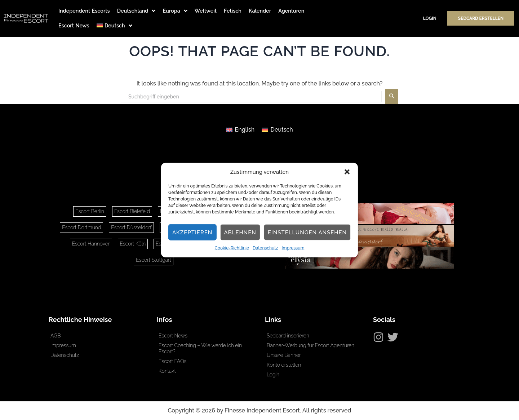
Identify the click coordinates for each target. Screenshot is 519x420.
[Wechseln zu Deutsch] (277, 130)
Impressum (293, 248)
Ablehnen (240, 233)
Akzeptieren (192, 233)
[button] (347, 172)
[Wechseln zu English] (240, 130)
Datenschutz (265, 248)
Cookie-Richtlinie (232, 248)
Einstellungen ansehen (307, 233)
